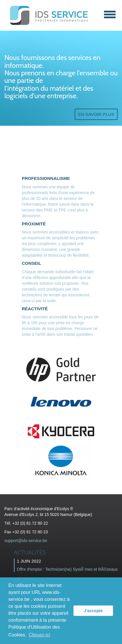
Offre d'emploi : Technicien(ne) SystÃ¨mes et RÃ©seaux (67, 569)
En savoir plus (96, 114)
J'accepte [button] (93, 611)
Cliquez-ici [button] (40, 635)
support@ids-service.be (26, 541)
